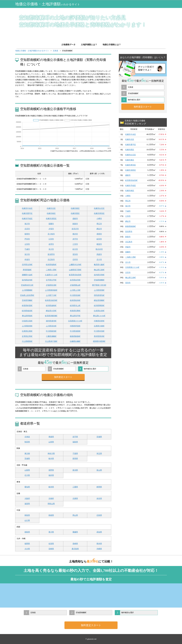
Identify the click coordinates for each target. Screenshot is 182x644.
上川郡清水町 (51, 326)
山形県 (51, 442)
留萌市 (27, 234)
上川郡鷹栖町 (27, 290)
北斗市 (99, 260)
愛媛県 (75, 532)
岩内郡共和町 (99, 275)
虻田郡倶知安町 (75, 275)
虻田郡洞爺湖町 (51, 316)
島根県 (51, 515)
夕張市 (51, 229)
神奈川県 (51, 454)
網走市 (99, 229)
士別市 (27, 244)
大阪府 (27, 499)
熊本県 (99, 544)
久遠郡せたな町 (51, 275)
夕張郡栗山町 (75, 285)
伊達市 (27, 260)
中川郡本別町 (99, 331)
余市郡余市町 (75, 280)
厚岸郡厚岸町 (99, 336)
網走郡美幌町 (99, 300)
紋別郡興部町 (99, 306)
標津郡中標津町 (99, 341)
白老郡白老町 (99, 311)
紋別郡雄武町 (27, 311)
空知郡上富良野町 (27, 295)
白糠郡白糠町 (75, 341)
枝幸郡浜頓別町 (51, 300)
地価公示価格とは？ (112, 45)
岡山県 (75, 515)
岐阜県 (51, 487)
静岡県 (99, 487)
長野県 (51, 470)
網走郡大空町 (51, 311)
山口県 (27, 520)
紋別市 (99, 239)
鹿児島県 (75, 549)
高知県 (99, 532)
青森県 (51, 437)
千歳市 (27, 249)
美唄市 (99, 234)
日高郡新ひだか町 (75, 321)
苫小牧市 (51, 234)
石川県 (27, 475)
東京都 (27, 454)
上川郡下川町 (51, 295)
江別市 (51, 239)
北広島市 (51, 260)
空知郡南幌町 (99, 280)
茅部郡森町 (27, 270)
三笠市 (75, 244)
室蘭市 (51, 224)
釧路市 (75, 224)
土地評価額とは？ (89, 45)
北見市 (27, 229)
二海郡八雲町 (51, 270)
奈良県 (99, 499)
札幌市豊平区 (27, 213)
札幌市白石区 (99, 208)
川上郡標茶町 (27, 341)
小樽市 (99, 219)
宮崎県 (51, 549)
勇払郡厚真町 (27, 316)
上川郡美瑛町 (99, 290)
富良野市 (51, 254)
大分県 (27, 549)
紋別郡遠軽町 (51, 306)
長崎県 (75, 544)
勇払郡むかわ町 (99, 316)
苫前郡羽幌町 (27, 300)
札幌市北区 (51, 208)
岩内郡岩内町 (27, 280)
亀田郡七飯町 (99, 265)
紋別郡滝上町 (75, 306)
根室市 (99, 244)
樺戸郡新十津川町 (99, 285)
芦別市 (27, 239)
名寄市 (51, 244)
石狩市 (75, 260)
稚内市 (75, 234)
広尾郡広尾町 (27, 331)
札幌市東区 (75, 208)
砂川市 (75, 249)
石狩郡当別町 (27, 265)
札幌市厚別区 (99, 213)
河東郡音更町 (99, 321)
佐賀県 (51, 544)
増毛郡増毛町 (99, 295)
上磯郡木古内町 (75, 265)
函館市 (75, 219)
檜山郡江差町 (99, 270)
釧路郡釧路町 (75, 336)
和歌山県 (51, 504)
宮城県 (99, 437)
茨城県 (27, 459)
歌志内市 (99, 249)
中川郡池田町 (75, 331)
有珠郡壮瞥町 (75, 311)
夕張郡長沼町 (51, 285)
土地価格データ (68, 45)
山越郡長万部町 (75, 270)
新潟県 (75, 470)
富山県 (99, 470)
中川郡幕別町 (51, 331)
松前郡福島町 (51, 265)
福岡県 (27, 544)
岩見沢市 (75, 229)
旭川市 (27, 224)
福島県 (75, 442)
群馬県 (75, 459)
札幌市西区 (75, 213)
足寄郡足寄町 (27, 336)
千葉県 (75, 454)
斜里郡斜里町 (27, 306)
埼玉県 (99, 454)
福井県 (51, 475)
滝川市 (51, 249)
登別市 (75, 254)
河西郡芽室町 (75, 326)
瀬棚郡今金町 (27, 275)
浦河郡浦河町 (51, 321)
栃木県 (51, 459)
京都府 (51, 499)
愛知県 (27, 487)
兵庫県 (75, 499)
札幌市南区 (51, 213)
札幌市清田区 (51, 219)
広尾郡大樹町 (99, 326)
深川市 (27, 254)
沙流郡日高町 (27, 321)
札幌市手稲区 (27, 219)
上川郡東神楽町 (51, 290)
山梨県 (27, 470)
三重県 (75, 487)
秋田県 (27, 442)
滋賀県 (27, 504)
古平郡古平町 (51, 280)
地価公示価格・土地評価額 (48, 4)
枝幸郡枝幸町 (75, 300)
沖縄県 (99, 549)
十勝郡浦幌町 (51, 336)
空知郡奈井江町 (27, 285)
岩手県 (75, 437)
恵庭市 (99, 254)
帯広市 (99, 224)
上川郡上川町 (75, 290)
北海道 (27, 437)
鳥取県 (27, 515)
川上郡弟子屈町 (51, 341)
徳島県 (27, 532)
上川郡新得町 (27, 326)
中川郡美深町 (75, 295)
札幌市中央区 (27, 208)
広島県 (99, 515)
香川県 (51, 532)
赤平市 (75, 239)
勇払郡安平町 (75, 316)
